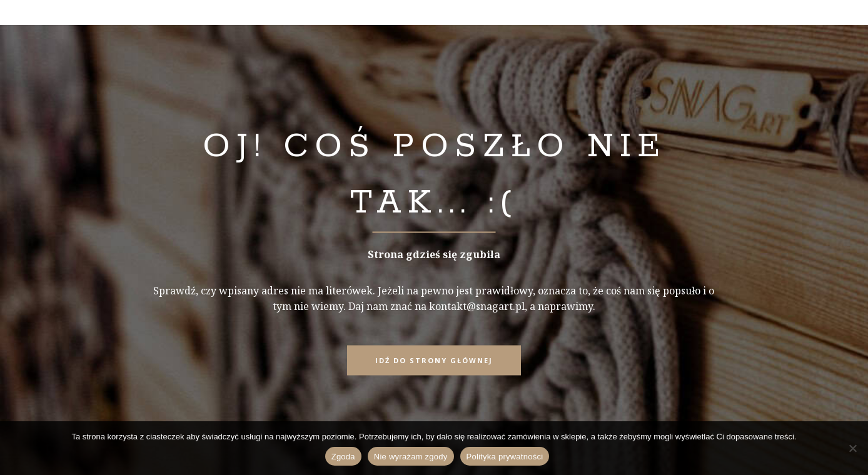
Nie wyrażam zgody (411, 457)
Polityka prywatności (505, 457)
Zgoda (343, 457)
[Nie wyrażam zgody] (852, 448)
